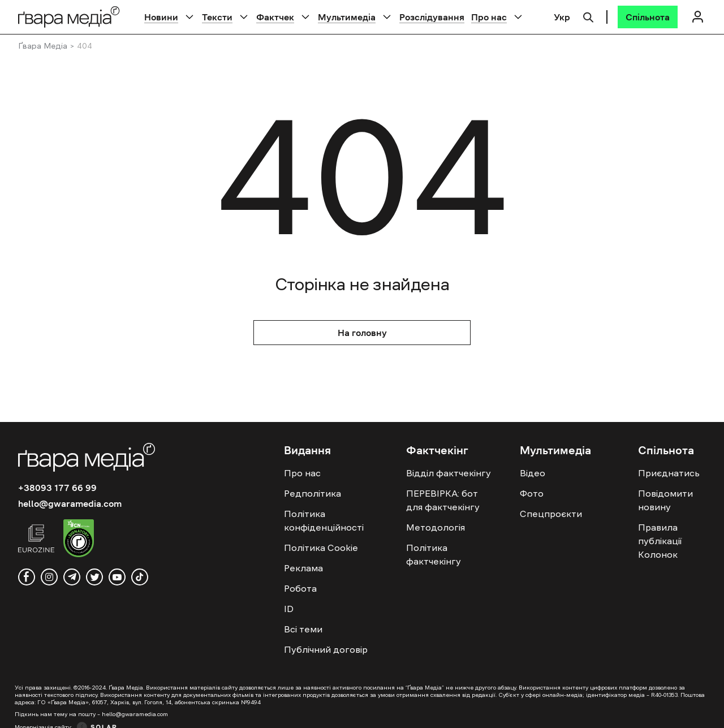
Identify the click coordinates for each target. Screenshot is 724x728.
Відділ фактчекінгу (449, 473)
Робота (300, 588)
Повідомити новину (665, 500)
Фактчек (275, 17)
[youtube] (117, 577)
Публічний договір (326, 649)
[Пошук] (588, 16)
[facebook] (27, 577)
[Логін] (697, 17)
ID (289, 609)
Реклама (303, 568)
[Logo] (69, 17)
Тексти (217, 17)
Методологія (436, 527)
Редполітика (313, 493)
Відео (533, 473)
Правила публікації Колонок (660, 541)
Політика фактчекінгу (434, 554)
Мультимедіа (347, 17)
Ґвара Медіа (43, 46)
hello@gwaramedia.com (70, 503)
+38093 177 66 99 (57, 488)
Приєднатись (669, 473)
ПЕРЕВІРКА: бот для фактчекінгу (443, 500)
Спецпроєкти (551, 514)
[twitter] (94, 577)
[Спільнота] (648, 17)
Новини (161, 17)
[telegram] (72, 577)
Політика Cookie (321, 548)
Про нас (489, 17)
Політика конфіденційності (324, 520)
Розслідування (432, 17)
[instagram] (49, 577)
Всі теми (303, 629)
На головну (362, 333)
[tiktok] (140, 577)
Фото (532, 493)
